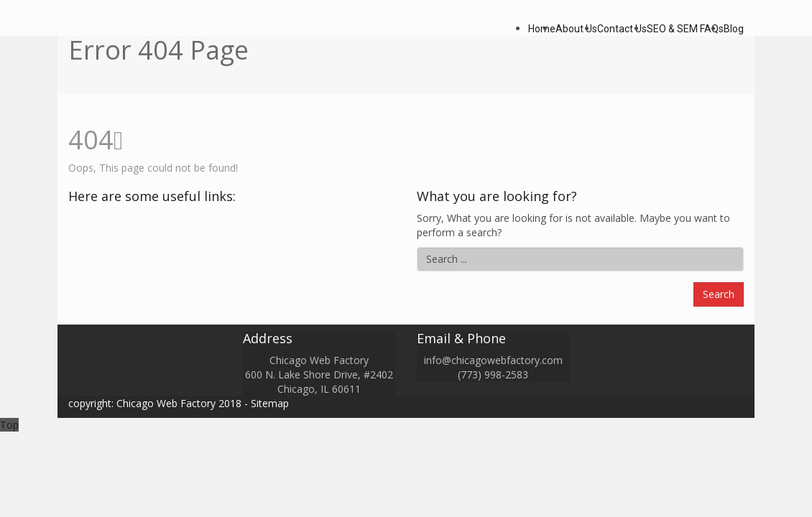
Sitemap (270, 403)
